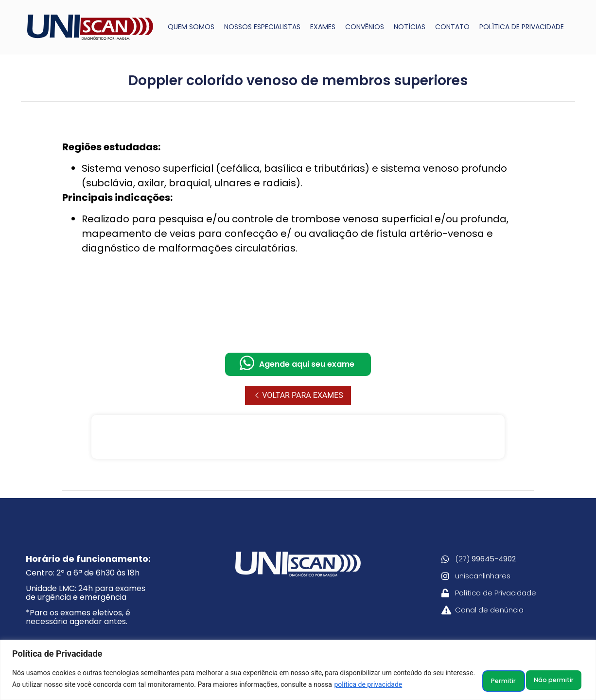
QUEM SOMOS (191, 27)
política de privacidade (400, 686)
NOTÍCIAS (410, 27)
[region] (298, 671)
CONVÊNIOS (365, 27)
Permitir (556, 680)
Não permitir (489, 680)
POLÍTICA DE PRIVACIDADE (522, 27)
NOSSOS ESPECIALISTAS (262, 27)
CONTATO (452, 27)
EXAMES (323, 27)
